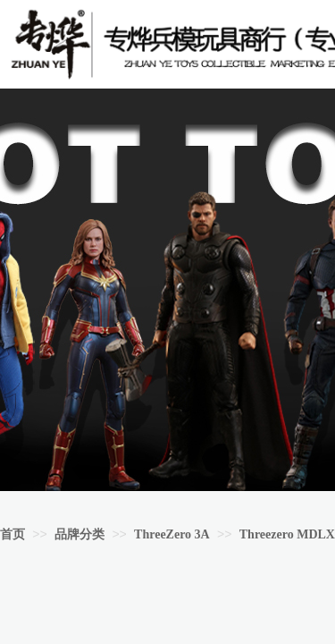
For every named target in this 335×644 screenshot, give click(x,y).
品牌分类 (80, 534)
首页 (13, 534)
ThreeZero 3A (172, 534)
